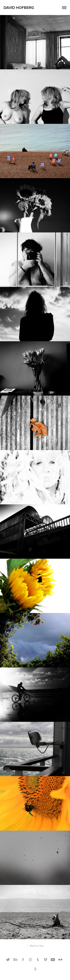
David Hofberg (19, 7)
